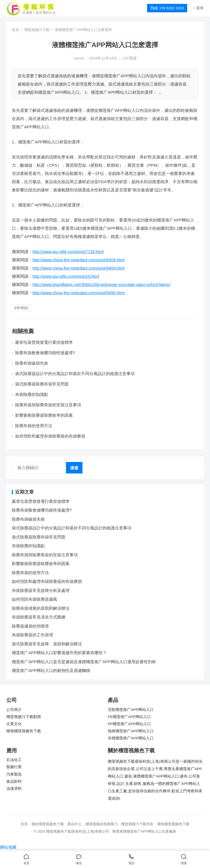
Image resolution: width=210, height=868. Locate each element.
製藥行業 (14, 767)
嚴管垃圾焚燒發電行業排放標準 (44, 342)
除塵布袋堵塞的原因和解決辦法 (41, 608)
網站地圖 (8, 847)
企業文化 (14, 724)
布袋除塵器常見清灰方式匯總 (39, 617)
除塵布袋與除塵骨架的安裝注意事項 (48, 405)
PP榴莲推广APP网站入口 (129, 724)
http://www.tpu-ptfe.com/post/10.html (66, 276)
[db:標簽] (21, 308)
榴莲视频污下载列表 (137, 824)
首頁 (15, 30)
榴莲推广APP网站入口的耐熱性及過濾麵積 (51, 670)
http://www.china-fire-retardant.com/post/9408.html (78, 260)
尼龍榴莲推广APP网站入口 (131, 710)
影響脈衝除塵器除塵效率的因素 (44, 415)
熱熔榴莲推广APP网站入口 (131, 731)
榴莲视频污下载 (37, 30)
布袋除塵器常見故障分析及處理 (41, 590)
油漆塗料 (14, 789)
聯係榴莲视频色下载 (24, 731)
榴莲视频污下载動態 (24, 717)
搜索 (74, 468)
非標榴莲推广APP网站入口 (131, 738)
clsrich (79, 58)
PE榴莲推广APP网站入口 (129, 717)
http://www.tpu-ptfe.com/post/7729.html (68, 252)
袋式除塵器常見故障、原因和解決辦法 (47, 644)
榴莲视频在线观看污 (102, 824)
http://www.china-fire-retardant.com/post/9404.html (78, 268)
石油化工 (14, 760)
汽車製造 (14, 774)
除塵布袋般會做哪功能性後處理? (45, 353)
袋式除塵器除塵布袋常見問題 (42, 384)
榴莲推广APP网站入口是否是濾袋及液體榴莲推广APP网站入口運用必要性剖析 (84, 662)
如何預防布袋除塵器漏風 (34, 599)
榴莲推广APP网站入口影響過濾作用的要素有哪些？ (59, 653)
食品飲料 (14, 782)
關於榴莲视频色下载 (48, 824)
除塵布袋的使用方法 (34, 426)
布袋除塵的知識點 (32, 394)
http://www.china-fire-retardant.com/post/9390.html (78, 293)
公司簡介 (14, 710)
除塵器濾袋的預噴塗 (30, 626)
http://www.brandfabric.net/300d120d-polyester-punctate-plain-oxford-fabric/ (101, 284)
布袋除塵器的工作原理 (32, 635)
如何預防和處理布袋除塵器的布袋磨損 (50, 436)
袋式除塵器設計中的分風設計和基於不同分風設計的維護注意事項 (75, 374)
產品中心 (74, 824)
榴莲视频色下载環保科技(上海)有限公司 (78, 831)
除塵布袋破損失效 (32, 363)
